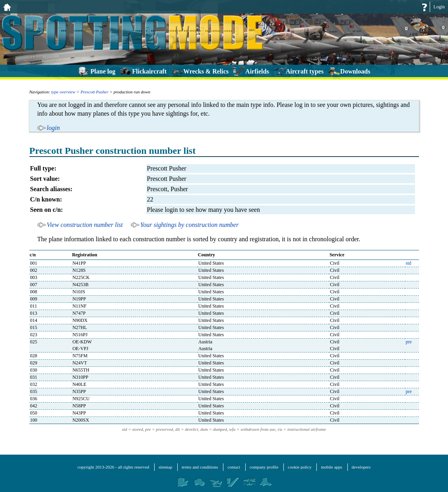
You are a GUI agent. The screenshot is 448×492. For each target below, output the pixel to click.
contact (234, 467)
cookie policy (300, 467)
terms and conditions (200, 467)
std (409, 263)
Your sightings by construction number (189, 225)
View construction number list (85, 225)
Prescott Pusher (95, 92)
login (53, 128)
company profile (264, 467)
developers (361, 467)
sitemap (165, 467)
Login (439, 7)
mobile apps (331, 467)
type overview (63, 92)
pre (409, 342)
